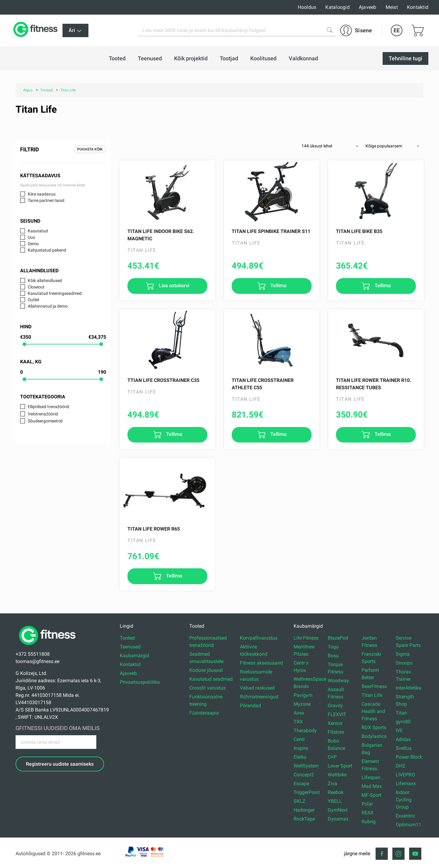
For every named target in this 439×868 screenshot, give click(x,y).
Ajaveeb (368, 7)
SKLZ (300, 801)
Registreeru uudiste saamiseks (60, 764)
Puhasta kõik (90, 149)
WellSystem (306, 766)
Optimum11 (409, 825)
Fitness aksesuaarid (261, 663)
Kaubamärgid (134, 656)
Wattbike (337, 775)
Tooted (127, 638)
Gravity (335, 706)
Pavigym (303, 695)
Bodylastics (374, 736)
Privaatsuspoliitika (140, 682)
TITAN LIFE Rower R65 (154, 529)
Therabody (305, 730)
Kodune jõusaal (206, 670)
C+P (332, 757)
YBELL (335, 801)
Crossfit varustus (207, 688)
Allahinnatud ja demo (48, 306)
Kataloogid (337, 7)
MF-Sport (371, 795)
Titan (401, 713)
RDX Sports (374, 727)
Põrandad (250, 706)
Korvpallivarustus (259, 638)
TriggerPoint (307, 792)
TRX (298, 722)
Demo (33, 244)
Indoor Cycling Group (404, 800)
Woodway (338, 681)
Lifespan (371, 777)
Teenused (130, 647)
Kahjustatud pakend (47, 250)
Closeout (36, 287)
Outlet (34, 300)
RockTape (304, 819)
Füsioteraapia (204, 713)
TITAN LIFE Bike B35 (359, 231)
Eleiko (300, 757)
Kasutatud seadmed (211, 679)
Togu (333, 647)
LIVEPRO (405, 775)
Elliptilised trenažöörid (48, 407)
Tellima (278, 286)
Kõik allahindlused (45, 281)
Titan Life (372, 695)
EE (397, 30)
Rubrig (369, 822)
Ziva (332, 783)
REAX (368, 813)
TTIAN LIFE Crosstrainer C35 (163, 380)
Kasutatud (38, 231)
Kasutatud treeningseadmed (55, 293)
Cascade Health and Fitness (373, 711)
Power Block (409, 757)
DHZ (401, 766)
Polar (367, 804)
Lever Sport (340, 766)
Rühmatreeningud (259, 697)
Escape (301, 783)
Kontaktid (418, 7)
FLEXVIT (337, 714)
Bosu (333, 656)
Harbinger (304, 810)
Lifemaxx (406, 783)
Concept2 (304, 775)
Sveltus (404, 748)
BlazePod (338, 638)
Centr (299, 739)
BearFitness (374, 686)
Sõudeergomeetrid (45, 421)
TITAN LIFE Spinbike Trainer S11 (271, 231)
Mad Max (372, 786)
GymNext (338, 810)
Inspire (301, 748)
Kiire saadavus (42, 194)
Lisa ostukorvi (173, 286)
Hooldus (307, 7)
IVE (399, 730)
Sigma (403, 654)
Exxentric (405, 816)
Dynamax (338, 819)
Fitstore (336, 732)
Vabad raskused (257, 688)
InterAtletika (409, 688)
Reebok (336, 792)
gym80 (403, 722)
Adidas (403, 739)
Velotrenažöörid (43, 414)
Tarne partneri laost (46, 200)
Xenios (335, 723)
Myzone (302, 704)
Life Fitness (306, 638)
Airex (299, 713)
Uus (31, 237)
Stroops (404, 663)
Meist (392, 7)
